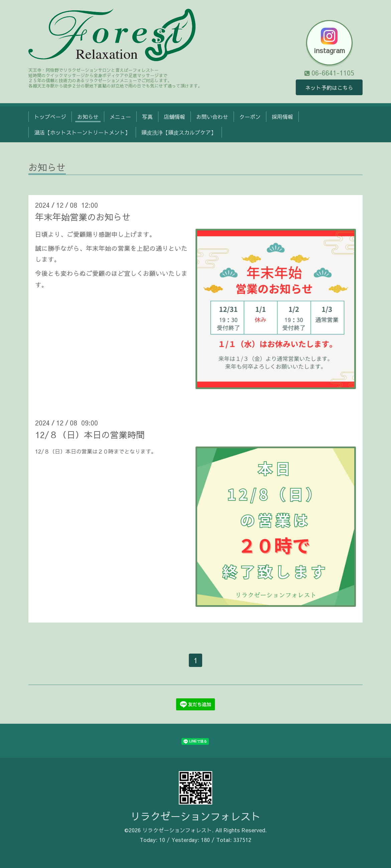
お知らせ (88, 117)
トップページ (50, 117)
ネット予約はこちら (329, 88)
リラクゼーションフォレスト (195, 816)
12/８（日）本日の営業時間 (90, 435)
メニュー (120, 117)
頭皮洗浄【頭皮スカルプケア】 (179, 132)
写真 (147, 117)
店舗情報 (174, 117)
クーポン (250, 117)
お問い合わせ (212, 117)
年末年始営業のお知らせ (83, 217)
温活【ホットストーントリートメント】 (82, 132)
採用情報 (282, 117)
